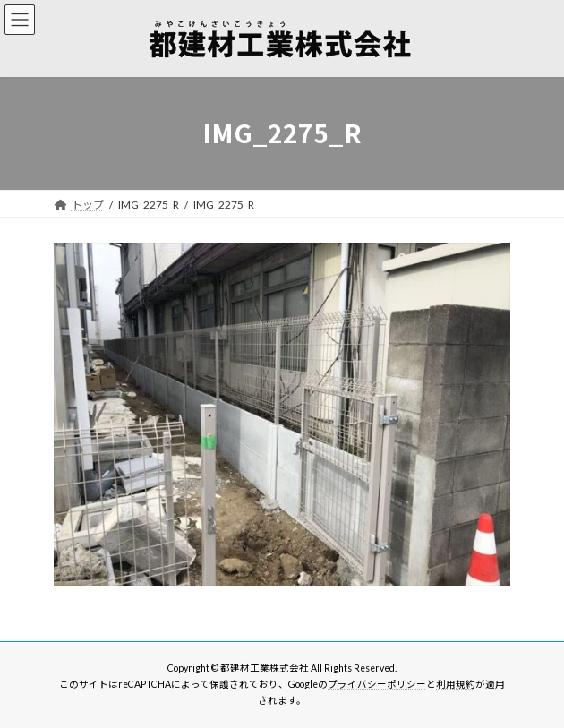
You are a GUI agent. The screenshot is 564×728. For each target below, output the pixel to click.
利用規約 (456, 684)
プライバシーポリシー (377, 684)
